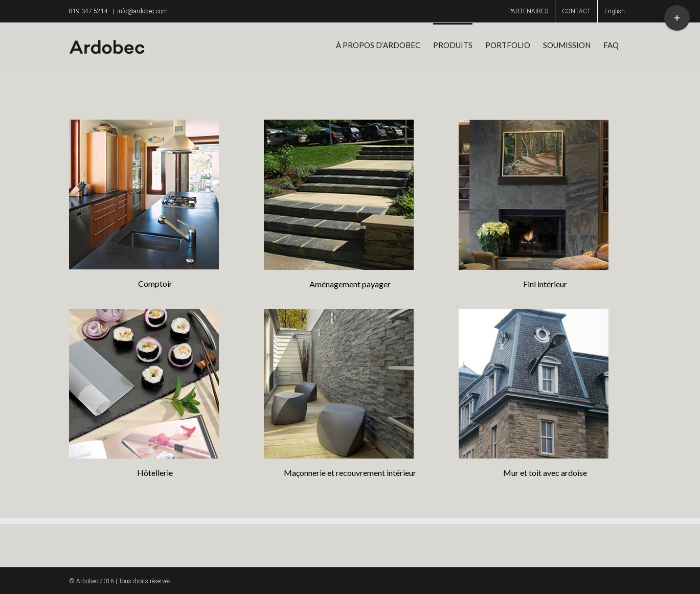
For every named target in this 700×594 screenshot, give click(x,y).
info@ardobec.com (142, 11)
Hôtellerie (155, 473)
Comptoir (155, 283)
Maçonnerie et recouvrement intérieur (350, 473)
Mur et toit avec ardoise (545, 473)
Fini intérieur (545, 284)
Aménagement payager (350, 284)
